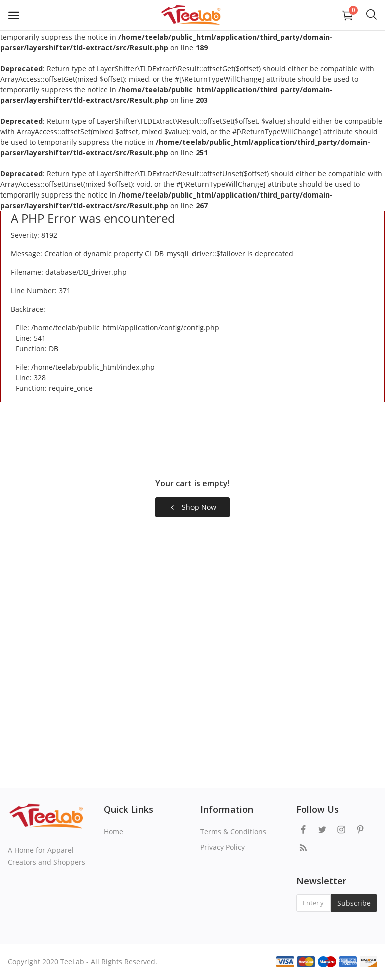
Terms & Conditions (233, 831)
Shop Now (192, 507)
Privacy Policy (222, 847)
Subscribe (354, 903)
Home (114, 831)
